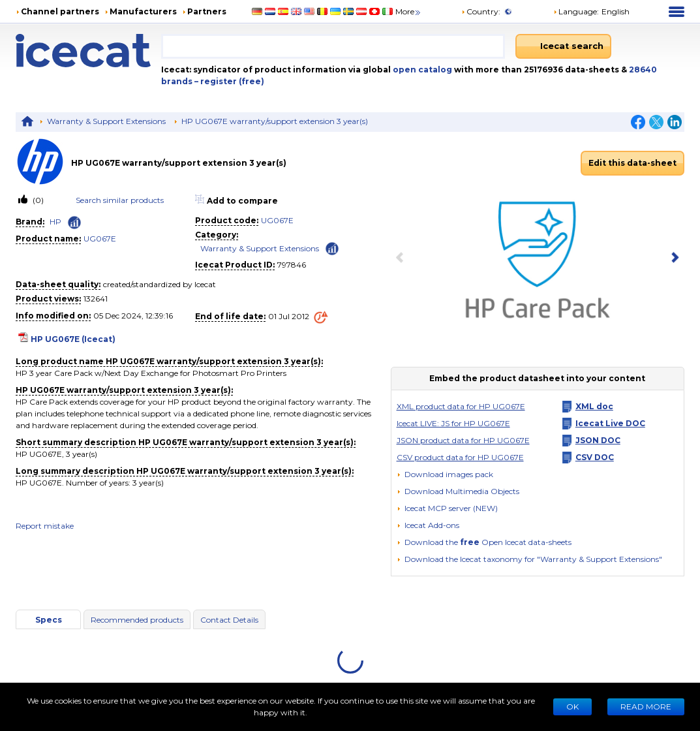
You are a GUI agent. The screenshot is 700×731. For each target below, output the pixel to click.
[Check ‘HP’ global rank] (74, 223)
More (409, 11)
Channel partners (60, 11)
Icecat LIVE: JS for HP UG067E (453, 423)
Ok (572, 707)
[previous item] (403, 258)
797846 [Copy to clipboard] (292, 265)
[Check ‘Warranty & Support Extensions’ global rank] (332, 248)
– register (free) (229, 81)
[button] (458, 491)
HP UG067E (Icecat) (73, 339)
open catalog (421, 70)
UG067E (100, 239)
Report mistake (45, 526)
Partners (207, 11)
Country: (481, 11)
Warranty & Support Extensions (106, 121)
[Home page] (88, 51)
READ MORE (646, 707)
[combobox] (333, 46)
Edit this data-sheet (632, 163)
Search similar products (120, 200)
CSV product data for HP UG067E (460, 457)
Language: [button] (576, 11)
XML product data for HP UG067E (461, 406)
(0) (37, 200)
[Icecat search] (563, 46)
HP (55, 222)
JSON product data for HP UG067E (463, 440)
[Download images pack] (445, 474)
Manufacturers (143, 11)
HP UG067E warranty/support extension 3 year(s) (275, 121)
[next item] (673, 258)
